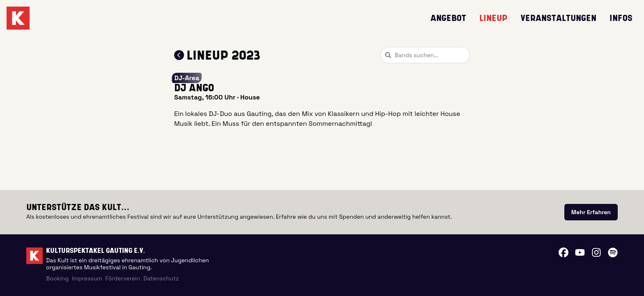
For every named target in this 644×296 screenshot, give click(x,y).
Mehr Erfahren (591, 212)
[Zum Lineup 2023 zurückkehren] (179, 55)
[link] (591, 212)
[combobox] (425, 55)
